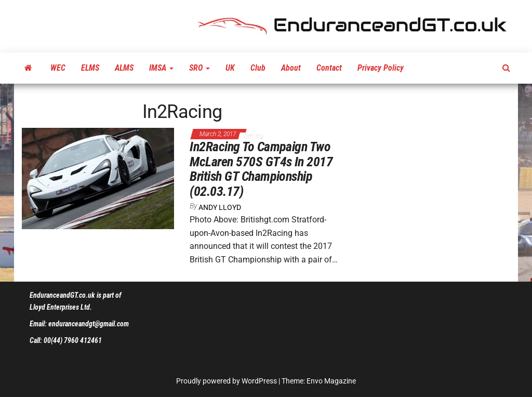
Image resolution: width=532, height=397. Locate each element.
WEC (58, 68)
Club (258, 68)
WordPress (259, 381)
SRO (199, 68)
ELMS (90, 68)
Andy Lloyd (220, 207)
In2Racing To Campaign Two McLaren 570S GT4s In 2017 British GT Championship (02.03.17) (261, 169)
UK (230, 68)
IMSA (161, 68)
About (291, 68)
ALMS (124, 68)
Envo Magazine (331, 381)
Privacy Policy (381, 68)
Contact (329, 68)
